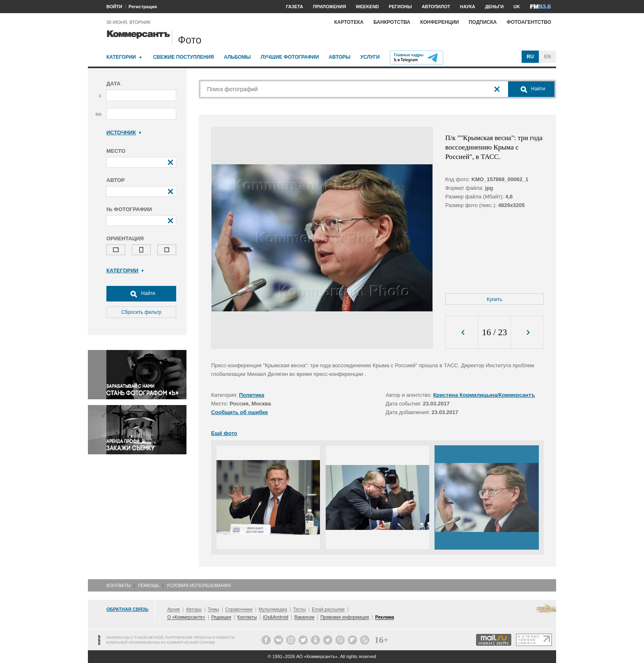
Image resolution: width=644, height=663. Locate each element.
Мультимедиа (273, 609)
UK (517, 7)
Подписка (483, 22)
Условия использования (199, 585)
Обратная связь (127, 609)
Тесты (300, 609)
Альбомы (237, 57)
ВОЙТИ (114, 7)
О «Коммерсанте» (186, 617)
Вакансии (305, 617)
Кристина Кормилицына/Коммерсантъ (484, 395)
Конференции (439, 22)
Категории (121, 57)
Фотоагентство (529, 22)
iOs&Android (276, 617)
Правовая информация (345, 617)
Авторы (339, 57)
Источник (124, 132)
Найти (141, 294)
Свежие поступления (184, 57)
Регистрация (143, 7)
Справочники (239, 609)
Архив (174, 609)
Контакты (118, 585)
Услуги (370, 57)
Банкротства (392, 22)
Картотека (349, 22)
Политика (252, 395)
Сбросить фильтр (141, 312)
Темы (214, 609)
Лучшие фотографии (290, 57)
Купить (494, 299)
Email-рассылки (328, 609)
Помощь (149, 585)
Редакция (221, 617)
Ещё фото (224, 433)
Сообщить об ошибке (239, 412)
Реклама (384, 617)
